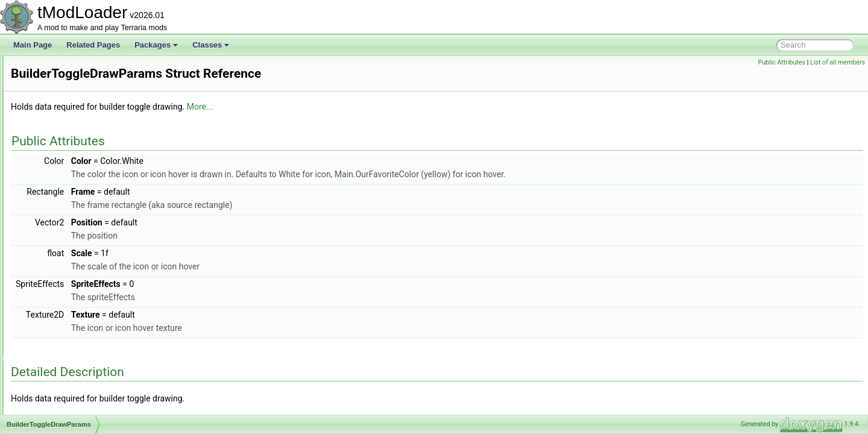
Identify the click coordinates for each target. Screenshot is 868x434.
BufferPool (57, 188)
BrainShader (60, 148)
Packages (156, 45)
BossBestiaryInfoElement (80, 122)
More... (351, 107)
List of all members (838, 62)
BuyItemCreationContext (79, 281)
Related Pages (93, 45)
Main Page (33, 45)
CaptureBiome (63, 374)
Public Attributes (782, 62)
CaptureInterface (67, 387)
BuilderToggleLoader (73, 254)
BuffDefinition (61, 162)
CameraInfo (59, 334)
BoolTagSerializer (68, 82)
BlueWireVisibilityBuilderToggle (90, 69)
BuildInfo (54, 268)
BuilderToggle (62, 228)
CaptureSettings (66, 414)
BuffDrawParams (67, 175)
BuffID (50, 201)
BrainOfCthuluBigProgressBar (88, 135)
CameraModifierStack (74, 347)
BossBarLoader (65, 108)
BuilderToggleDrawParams (83, 241)
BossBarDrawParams (74, 95)
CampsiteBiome (65, 360)
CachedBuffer (62, 294)
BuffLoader (58, 215)
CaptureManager (67, 400)
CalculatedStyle (65, 307)
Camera (53, 321)
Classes (211, 45)
